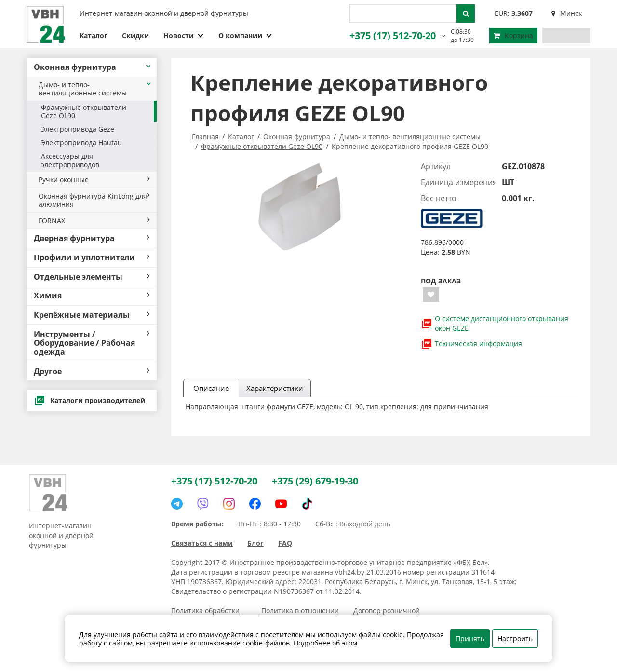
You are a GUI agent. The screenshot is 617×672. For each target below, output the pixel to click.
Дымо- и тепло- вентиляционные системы (95, 89)
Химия (92, 296)
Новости (184, 35)
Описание (211, 388)
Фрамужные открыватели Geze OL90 (84, 111)
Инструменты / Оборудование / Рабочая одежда (92, 343)
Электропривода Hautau (81, 142)
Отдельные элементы (92, 277)
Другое (92, 371)
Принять (470, 638)
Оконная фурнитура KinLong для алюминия (94, 200)
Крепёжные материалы (92, 315)
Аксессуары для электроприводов (70, 160)
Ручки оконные (94, 180)
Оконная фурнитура (93, 67)
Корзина (513, 35)
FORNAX (94, 221)
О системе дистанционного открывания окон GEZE (495, 323)
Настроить (515, 638)
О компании (245, 35)
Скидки (135, 35)
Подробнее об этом (325, 643)
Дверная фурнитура (92, 238)
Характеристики (275, 388)
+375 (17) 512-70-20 (393, 35)
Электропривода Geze (78, 129)
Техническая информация (471, 344)
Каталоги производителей (89, 401)
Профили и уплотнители (92, 257)
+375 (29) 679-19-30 (315, 481)
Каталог (94, 35)
